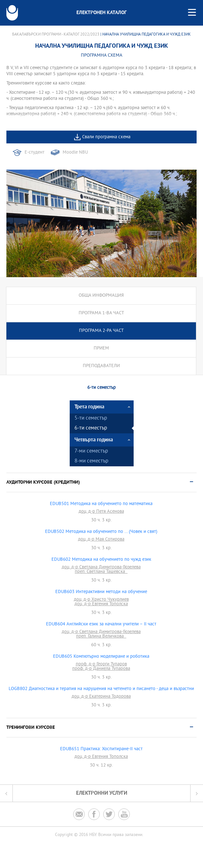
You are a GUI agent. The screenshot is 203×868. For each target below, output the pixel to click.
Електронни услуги (102, 793)
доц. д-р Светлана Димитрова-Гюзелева (101, 567)
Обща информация (101, 296)
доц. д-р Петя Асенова (101, 512)
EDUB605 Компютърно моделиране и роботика (101, 657)
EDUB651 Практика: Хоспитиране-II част (101, 749)
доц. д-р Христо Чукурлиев (101, 600)
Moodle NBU (75, 153)
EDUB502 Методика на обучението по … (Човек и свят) (101, 532)
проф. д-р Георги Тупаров (101, 664)
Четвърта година (94, 440)
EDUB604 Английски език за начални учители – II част (101, 624)
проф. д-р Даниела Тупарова (101, 669)
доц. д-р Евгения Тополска (101, 604)
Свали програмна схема (106, 137)
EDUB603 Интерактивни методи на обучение (101, 592)
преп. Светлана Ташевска (101, 572)
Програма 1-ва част (101, 313)
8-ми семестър (91, 461)
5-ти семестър (91, 418)
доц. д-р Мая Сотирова (101, 540)
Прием (101, 348)
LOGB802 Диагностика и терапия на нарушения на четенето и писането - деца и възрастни (101, 689)
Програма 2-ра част (101, 331)
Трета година (89, 407)
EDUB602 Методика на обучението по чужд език (101, 560)
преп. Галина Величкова (101, 637)
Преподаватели (101, 366)
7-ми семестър (91, 451)
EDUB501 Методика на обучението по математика (101, 504)
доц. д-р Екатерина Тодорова (101, 697)
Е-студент (35, 153)
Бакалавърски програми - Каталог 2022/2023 (56, 35)
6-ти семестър (91, 428)
